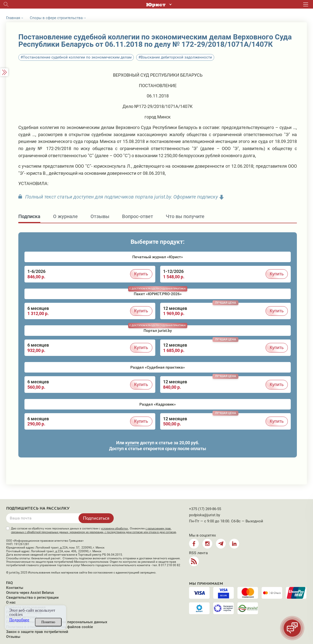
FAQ (9, 583)
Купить (141, 274)
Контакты (15, 588)
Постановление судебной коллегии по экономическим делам (77, 57)
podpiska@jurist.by (205, 515)
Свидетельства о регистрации (32, 597)
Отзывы (13, 637)
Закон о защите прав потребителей (37, 632)
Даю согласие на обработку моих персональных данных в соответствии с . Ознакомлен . (94, 530)
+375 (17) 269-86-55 (205, 509)
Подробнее (19, 620)
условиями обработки (115, 528)
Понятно (48, 622)
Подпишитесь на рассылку (38, 508)
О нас (11, 602)
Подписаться (96, 518)
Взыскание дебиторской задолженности (176, 57)
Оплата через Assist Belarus (30, 593)
